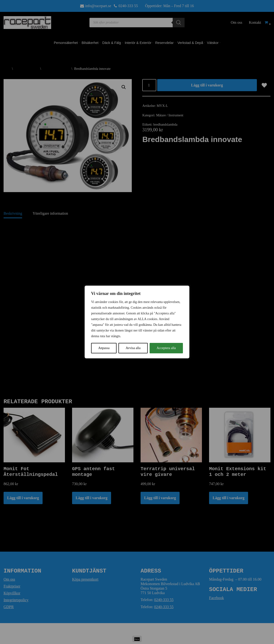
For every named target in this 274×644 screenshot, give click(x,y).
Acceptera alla (166, 348)
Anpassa (104, 348)
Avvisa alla (133, 348)
